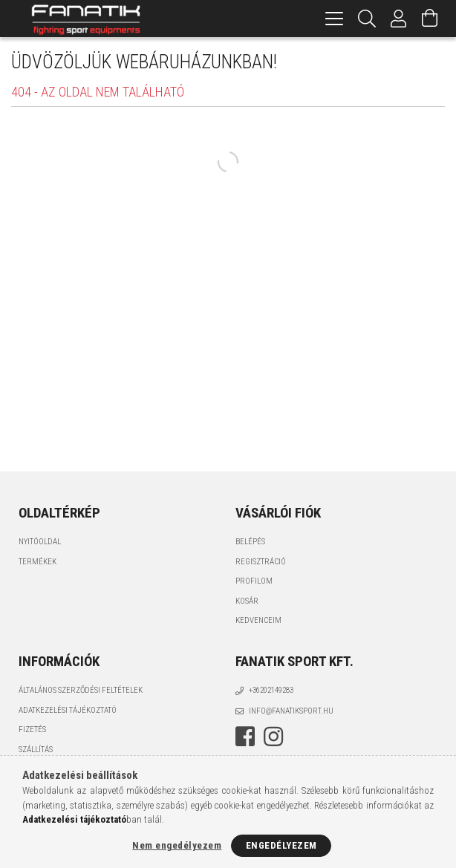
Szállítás (36, 750)
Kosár (247, 601)
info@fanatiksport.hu (291, 711)
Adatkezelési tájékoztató (68, 710)
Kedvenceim (258, 620)
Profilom (254, 581)
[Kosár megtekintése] (430, 19)
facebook (245, 737)
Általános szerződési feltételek (81, 690)
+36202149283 (271, 690)
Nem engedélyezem (177, 845)
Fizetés (32, 730)
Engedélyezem (281, 845)
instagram (273, 737)
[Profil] (399, 19)
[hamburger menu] (334, 19)
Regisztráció (261, 562)
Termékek (38, 562)
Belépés (250, 542)
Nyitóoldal (40, 542)
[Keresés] (367, 19)
